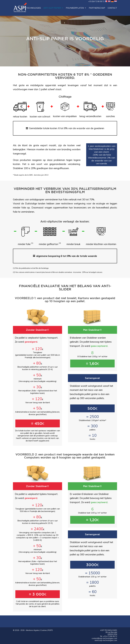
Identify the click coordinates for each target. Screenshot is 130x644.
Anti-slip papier (52, 8)
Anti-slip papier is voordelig (65, 39)
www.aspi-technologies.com (106, 640)
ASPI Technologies (31, 8)
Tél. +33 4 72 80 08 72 (109, 636)
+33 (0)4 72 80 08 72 (96, 1)
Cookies (44, 630)
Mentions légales (33, 630)
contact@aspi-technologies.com (104, 638)
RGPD (50, 630)
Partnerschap (97, 8)
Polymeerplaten (75, 8)
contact (112, 8)
